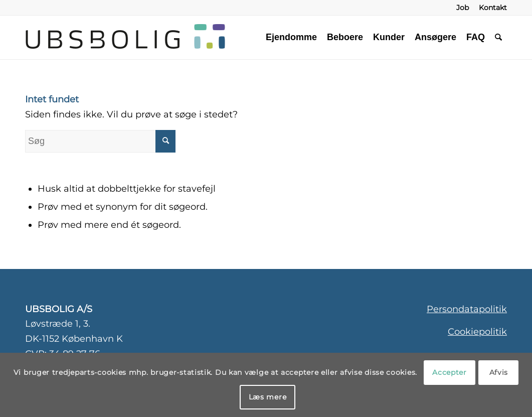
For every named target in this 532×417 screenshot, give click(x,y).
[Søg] (498, 37)
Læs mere (268, 397)
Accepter (450, 372)
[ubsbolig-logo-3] (194, 37)
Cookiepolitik (477, 332)
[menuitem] (463, 8)
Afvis (499, 372)
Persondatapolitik (467, 309)
